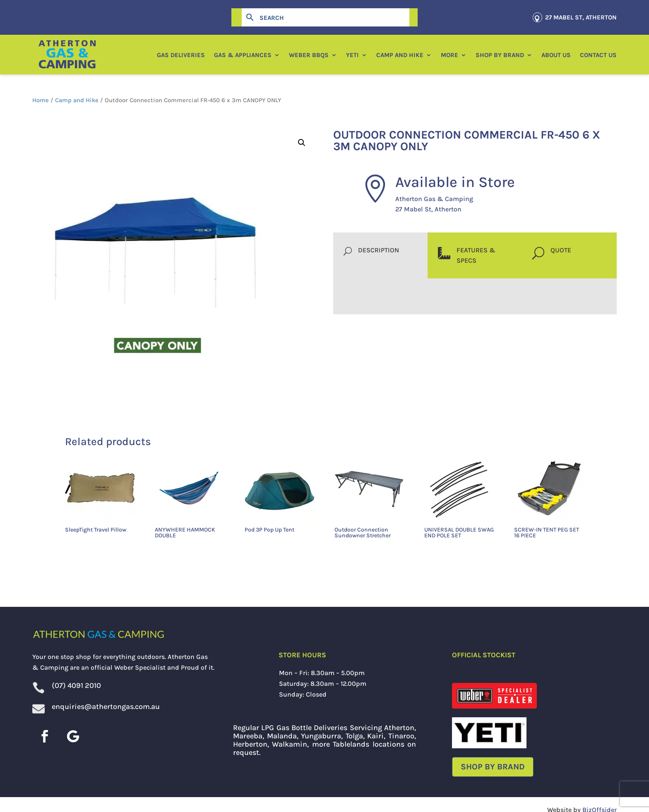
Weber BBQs (309, 55)
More (449, 55)
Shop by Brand (500, 55)
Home (41, 100)
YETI (352, 55)
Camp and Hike (400, 55)
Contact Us (598, 55)
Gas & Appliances (243, 55)
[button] (302, 143)
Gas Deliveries (181, 55)
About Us (556, 55)
